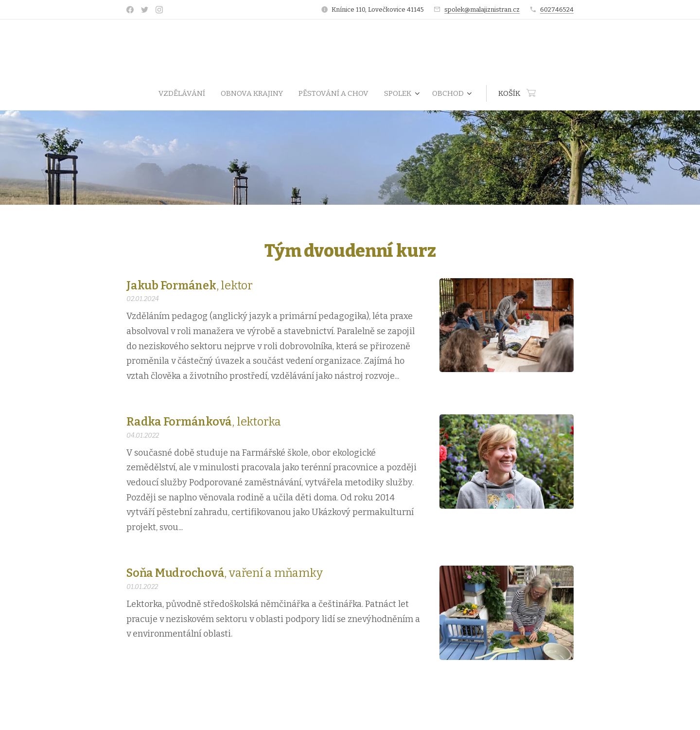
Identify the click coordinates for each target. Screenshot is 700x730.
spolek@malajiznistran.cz (482, 9)
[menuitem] (186, 93)
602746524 (557, 9)
